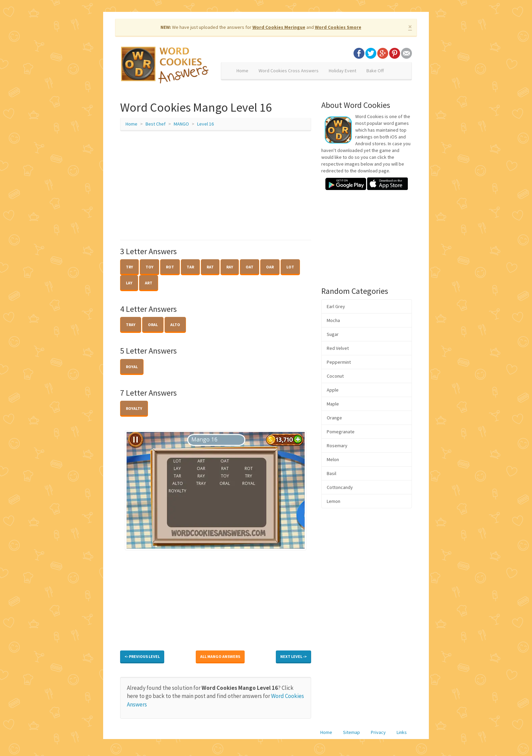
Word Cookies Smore (338, 27)
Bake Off (375, 71)
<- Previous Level (142, 656)
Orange (334, 418)
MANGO (181, 124)
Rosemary (337, 446)
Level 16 (205, 124)
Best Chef (156, 124)
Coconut (335, 376)
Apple (333, 390)
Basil (331, 473)
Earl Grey (336, 306)
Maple (333, 404)
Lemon (334, 501)
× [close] (410, 27)
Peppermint (339, 362)
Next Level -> (293, 656)
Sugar (333, 334)
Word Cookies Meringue (279, 27)
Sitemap (351, 732)
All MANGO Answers (220, 656)
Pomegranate (341, 432)
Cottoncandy (340, 487)
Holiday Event (343, 71)
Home (242, 71)
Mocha (333, 320)
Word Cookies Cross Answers (289, 71)
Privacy (378, 732)
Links (402, 732)
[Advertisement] (216, 186)
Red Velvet (338, 348)
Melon (333, 459)
